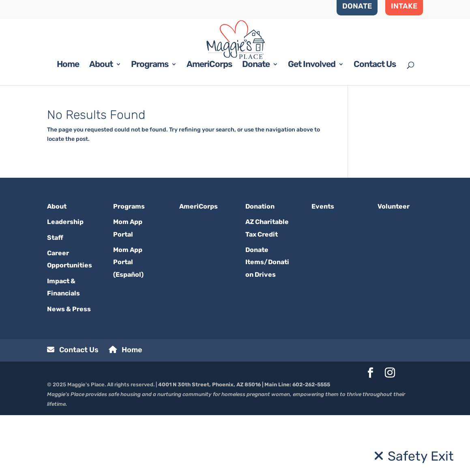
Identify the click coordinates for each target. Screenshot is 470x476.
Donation (260, 267)
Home (68, 126)
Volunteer (394, 267)
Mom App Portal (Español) (128, 323)
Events (323, 267)
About (101, 126)
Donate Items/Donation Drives (267, 323)
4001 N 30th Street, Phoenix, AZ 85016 (209, 445)
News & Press (69, 369)
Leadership (65, 283)
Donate (256, 126)
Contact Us (375, 126)
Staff (55, 298)
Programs (150, 126)
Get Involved (312, 126)
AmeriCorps (209, 126)
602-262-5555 (311, 445)
